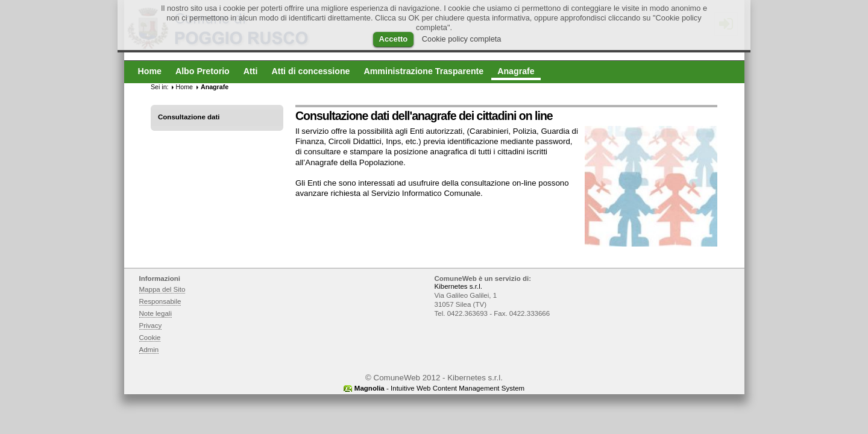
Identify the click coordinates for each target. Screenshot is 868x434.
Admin (149, 350)
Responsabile (160, 301)
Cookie (150, 338)
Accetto (394, 39)
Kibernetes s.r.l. (458, 286)
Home (184, 87)
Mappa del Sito (162, 289)
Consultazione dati (189, 117)
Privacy (151, 325)
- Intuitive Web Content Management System (439, 388)
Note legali (156, 313)
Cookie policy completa (462, 39)
